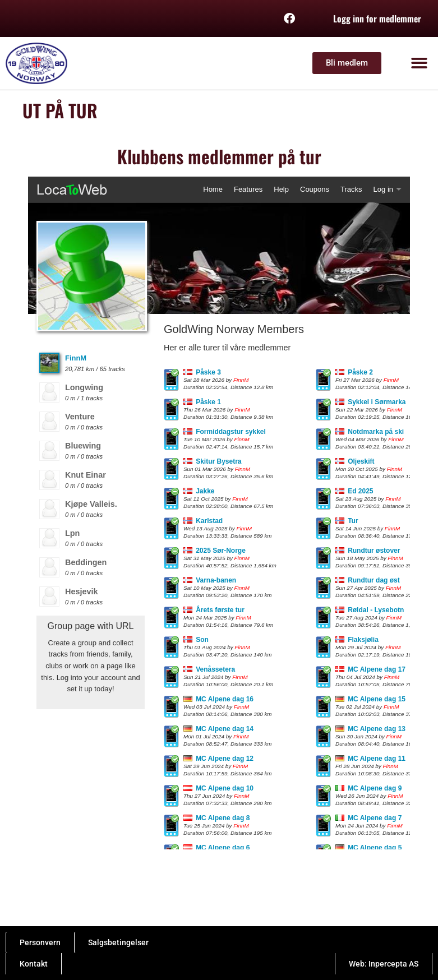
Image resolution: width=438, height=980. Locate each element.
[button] (420, 64)
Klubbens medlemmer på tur (219, 156)
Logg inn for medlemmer (377, 19)
